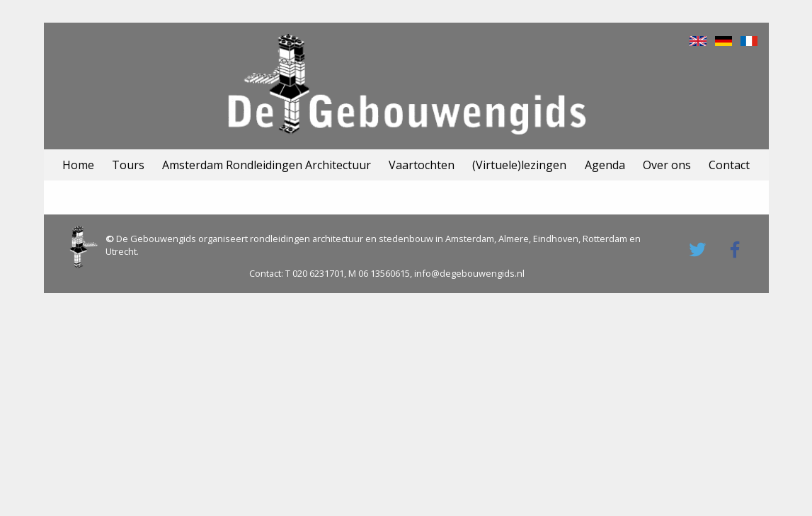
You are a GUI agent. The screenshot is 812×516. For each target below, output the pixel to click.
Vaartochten (422, 165)
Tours (128, 165)
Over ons (667, 165)
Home (78, 165)
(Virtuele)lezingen (519, 165)
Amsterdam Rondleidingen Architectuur (267, 165)
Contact (729, 165)
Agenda (605, 165)
